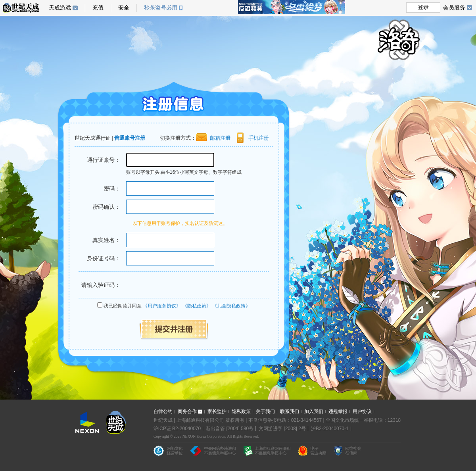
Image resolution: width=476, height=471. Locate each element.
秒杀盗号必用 (163, 8)
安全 (124, 8)
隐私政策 (241, 411)
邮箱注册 (220, 138)
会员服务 (458, 8)
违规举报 (338, 411)
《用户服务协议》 (162, 306)
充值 (98, 8)
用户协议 (362, 411)
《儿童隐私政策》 (231, 306)
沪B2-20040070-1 (330, 429)
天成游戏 (63, 8)
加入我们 (314, 411)
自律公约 (163, 411)
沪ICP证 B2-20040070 (177, 429)
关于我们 (265, 411)
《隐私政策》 (197, 306)
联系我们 (290, 411)
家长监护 (217, 411)
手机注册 (259, 138)
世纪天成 (21, 8)
